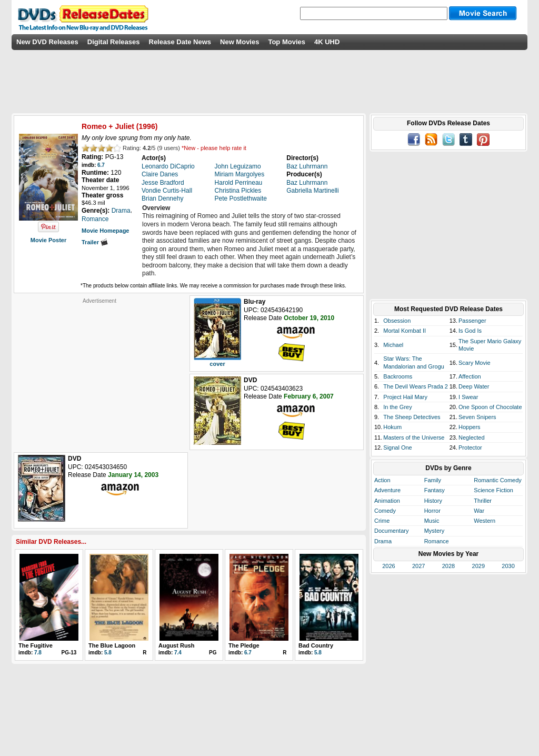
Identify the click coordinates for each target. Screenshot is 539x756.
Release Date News (180, 42)
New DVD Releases (47, 42)
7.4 (178, 653)
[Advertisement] (99, 370)
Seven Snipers (477, 417)
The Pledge (244, 645)
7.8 (38, 653)
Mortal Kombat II (405, 331)
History (433, 501)
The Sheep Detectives (412, 417)
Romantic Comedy (497, 480)
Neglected (472, 437)
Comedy (385, 511)
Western (485, 521)
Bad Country (316, 645)
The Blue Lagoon (112, 645)
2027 (418, 566)
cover (217, 364)
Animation (387, 501)
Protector (470, 447)
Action (382, 480)
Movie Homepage (105, 231)
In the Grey (397, 407)
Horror (432, 511)
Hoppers (470, 427)
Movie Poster (48, 240)
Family (433, 480)
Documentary (391, 531)
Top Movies (287, 42)
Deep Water (474, 386)
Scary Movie (475, 363)
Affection (470, 376)
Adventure (387, 490)
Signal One (397, 447)
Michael (393, 345)
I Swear (468, 397)
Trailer (95, 242)
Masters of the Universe (414, 437)
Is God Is (470, 331)
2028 (448, 566)
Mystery (435, 531)
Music (432, 521)
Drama (383, 541)
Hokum (392, 427)
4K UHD (327, 42)
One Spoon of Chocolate (490, 407)
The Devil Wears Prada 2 (416, 386)
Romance (437, 541)
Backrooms (398, 376)
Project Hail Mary (405, 397)
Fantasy (435, 490)
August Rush (176, 645)
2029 (478, 566)
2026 (388, 566)
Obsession (397, 321)
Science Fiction (493, 490)
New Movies (239, 42)
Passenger (472, 321)
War (479, 511)
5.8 (108, 653)
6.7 (101, 165)
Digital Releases (114, 42)
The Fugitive (36, 645)
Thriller (483, 501)
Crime (382, 521)
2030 (508, 566)
